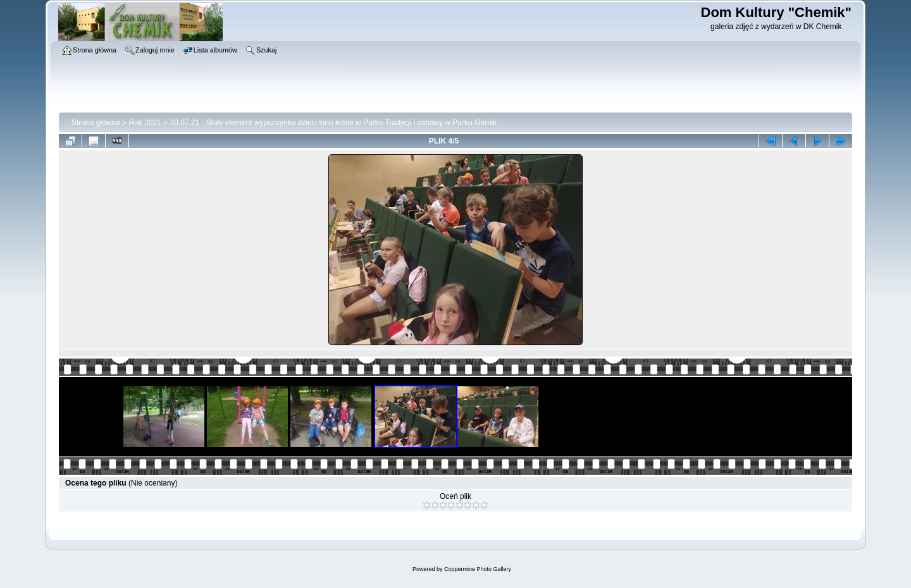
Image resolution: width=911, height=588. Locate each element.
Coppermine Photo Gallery (478, 569)
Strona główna (96, 123)
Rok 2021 (145, 123)
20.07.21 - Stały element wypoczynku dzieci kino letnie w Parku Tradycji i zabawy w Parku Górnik (333, 123)
